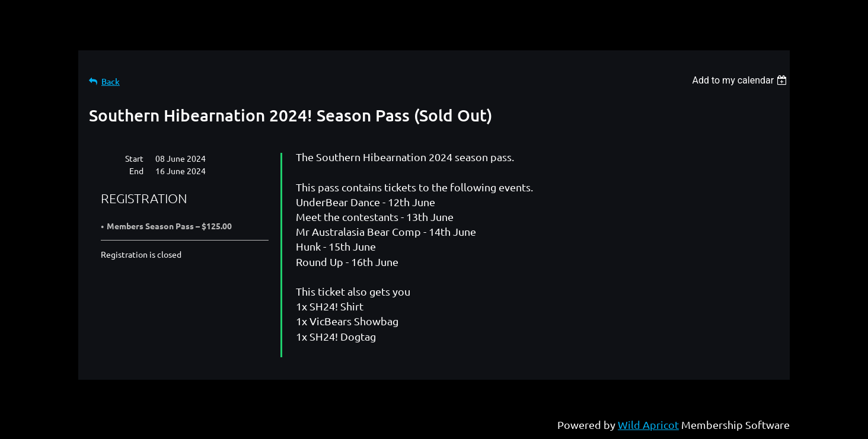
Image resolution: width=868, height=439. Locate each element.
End (136, 171)
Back (111, 81)
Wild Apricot (648, 424)
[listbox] (741, 80)
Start (134, 158)
